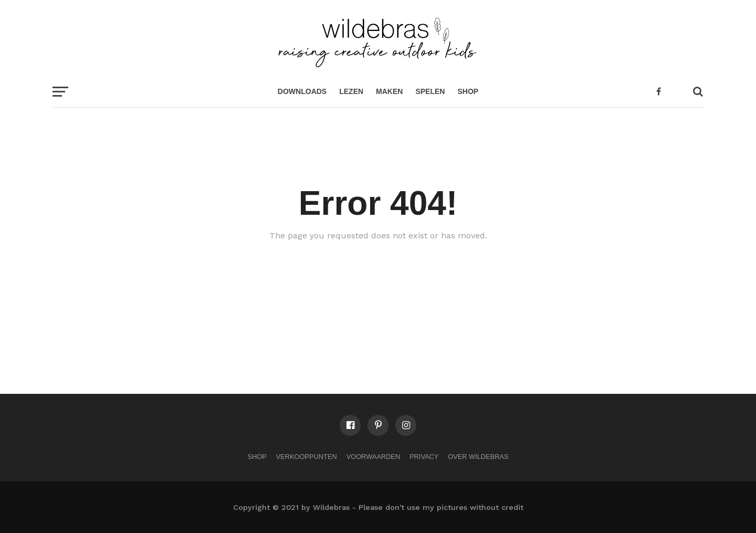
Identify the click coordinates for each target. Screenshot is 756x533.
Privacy (424, 457)
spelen (430, 91)
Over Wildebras (478, 457)
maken (389, 91)
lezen (351, 91)
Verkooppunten (307, 457)
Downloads (302, 91)
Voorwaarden (373, 457)
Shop (468, 91)
